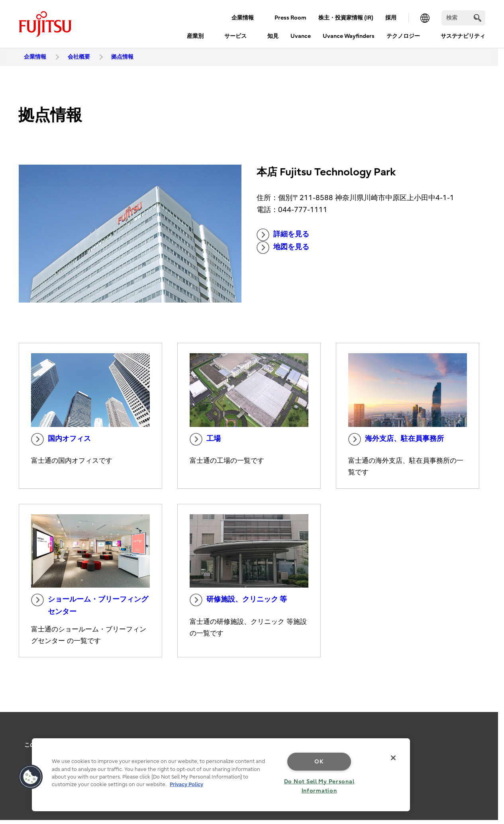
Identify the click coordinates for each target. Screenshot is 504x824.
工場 (205, 439)
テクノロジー (403, 36)
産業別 (195, 36)
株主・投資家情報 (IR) (346, 18)
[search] (478, 18)
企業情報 (243, 18)
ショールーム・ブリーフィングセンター (90, 605)
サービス (235, 36)
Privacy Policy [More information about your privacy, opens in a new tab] (186, 784)
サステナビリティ (463, 36)
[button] (31, 777)
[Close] (393, 758)
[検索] (463, 18)
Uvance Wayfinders (349, 36)
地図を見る (283, 248)
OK (319, 762)
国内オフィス (61, 439)
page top (486, 734)
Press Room (290, 18)
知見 (273, 36)
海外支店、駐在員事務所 (396, 439)
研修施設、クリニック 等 (238, 600)
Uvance (301, 36)
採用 (391, 18)
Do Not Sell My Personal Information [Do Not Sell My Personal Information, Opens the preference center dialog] (319, 786)
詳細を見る (283, 235)
